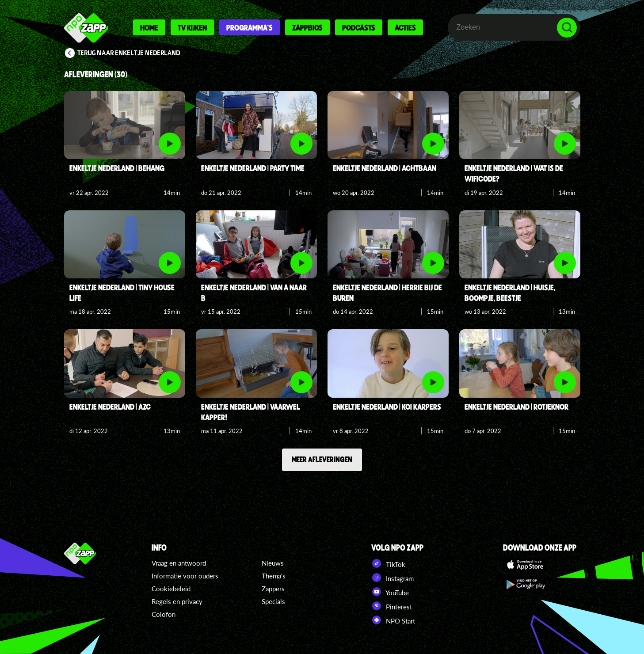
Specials (273, 601)
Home (149, 27)
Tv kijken (192, 27)
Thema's (274, 576)
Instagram (392, 578)
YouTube (390, 592)
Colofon (164, 614)
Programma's (250, 27)
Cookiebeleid (171, 589)
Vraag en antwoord (179, 563)
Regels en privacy (177, 601)
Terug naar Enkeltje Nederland (129, 53)
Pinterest (392, 606)
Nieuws (273, 563)
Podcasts (359, 27)
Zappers (273, 589)
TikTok (388, 563)
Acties (405, 27)
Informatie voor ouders (185, 576)
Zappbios (307, 27)
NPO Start (393, 620)
